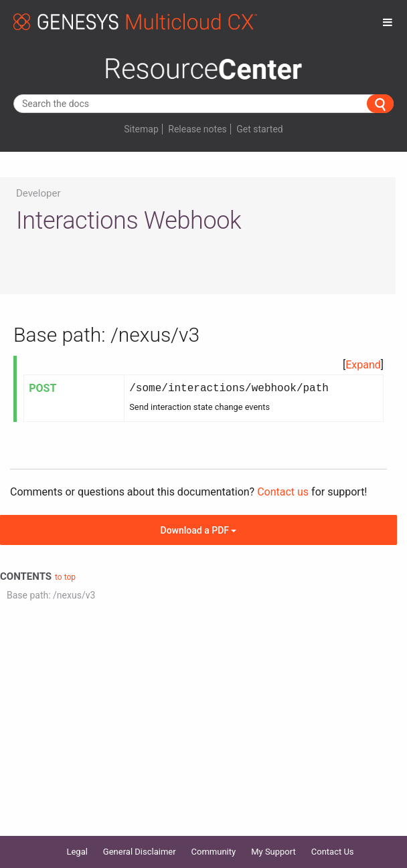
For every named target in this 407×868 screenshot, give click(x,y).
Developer (38, 193)
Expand (363, 365)
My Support (273, 852)
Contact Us (333, 852)
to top (65, 577)
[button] (363, 365)
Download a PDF (199, 530)
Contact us (283, 492)
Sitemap (141, 129)
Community (214, 852)
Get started (259, 129)
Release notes (197, 129)
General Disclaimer (140, 852)
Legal (77, 852)
